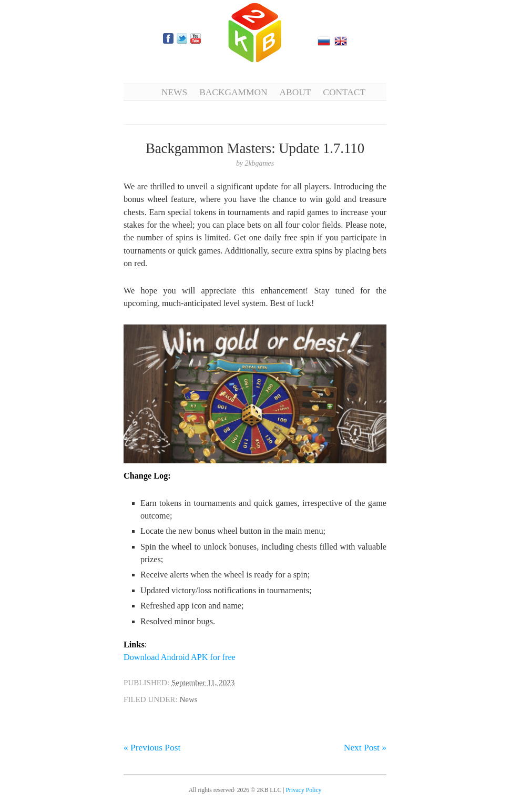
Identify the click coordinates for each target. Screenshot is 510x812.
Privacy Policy (303, 790)
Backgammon (233, 92)
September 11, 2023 (203, 683)
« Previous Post (152, 747)
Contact (344, 92)
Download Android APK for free (180, 657)
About (295, 92)
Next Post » (365, 747)
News (174, 92)
